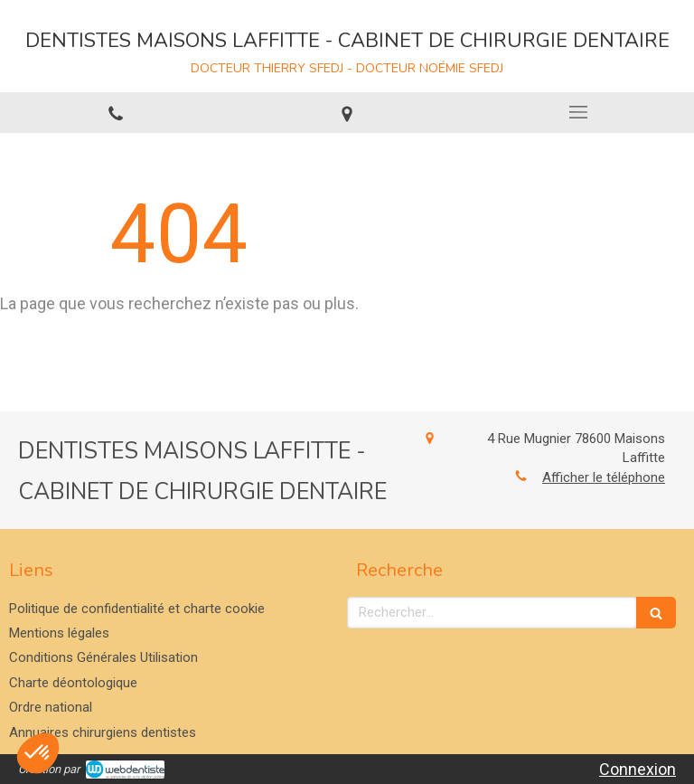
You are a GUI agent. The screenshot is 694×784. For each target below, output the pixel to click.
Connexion (638, 769)
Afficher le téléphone (604, 477)
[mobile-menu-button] (578, 112)
